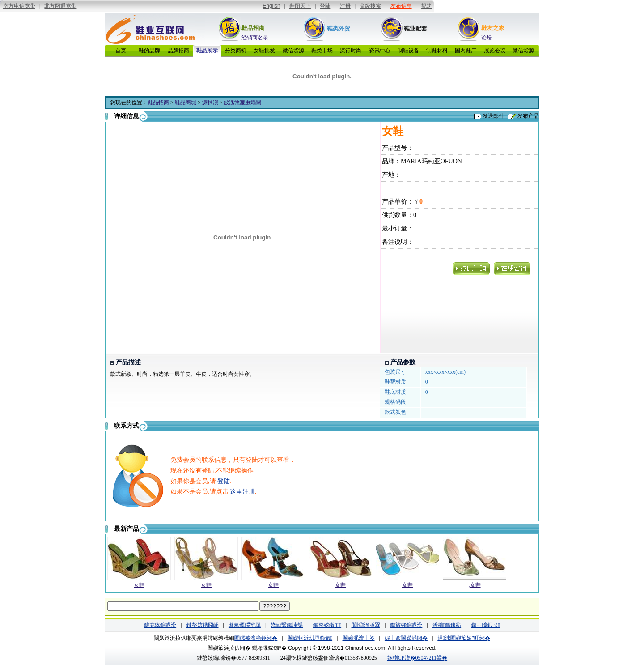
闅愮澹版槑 (366, 625)
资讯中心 (380, 51)
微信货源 (293, 51)
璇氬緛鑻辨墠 (245, 625)
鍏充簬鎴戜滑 (160, 625)
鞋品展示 (207, 51)
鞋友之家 (493, 28)
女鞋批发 (264, 51)
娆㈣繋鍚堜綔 (287, 625)
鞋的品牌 (149, 51)
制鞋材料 (437, 51)
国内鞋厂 (466, 51)
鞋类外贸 (339, 28)
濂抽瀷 (210, 102)
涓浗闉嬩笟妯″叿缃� (464, 638)
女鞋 (139, 585)
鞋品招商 (253, 28)
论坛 (487, 38)
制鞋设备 (408, 51)
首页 (121, 51)
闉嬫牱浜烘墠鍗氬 (310, 638)
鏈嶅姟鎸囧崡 (203, 625)
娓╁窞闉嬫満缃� (406, 638)
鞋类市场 (322, 51)
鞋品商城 (186, 102)
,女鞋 (475, 585)
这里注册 (242, 492)
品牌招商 (178, 51)
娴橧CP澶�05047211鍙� (417, 658)
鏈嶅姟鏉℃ (327, 625)
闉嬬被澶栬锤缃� (256, 638)
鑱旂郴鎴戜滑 (406, 625)
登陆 (224, 481)
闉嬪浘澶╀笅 (359, 638)
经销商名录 (255, 38)
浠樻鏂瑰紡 (447, 625)
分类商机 (236, 51)
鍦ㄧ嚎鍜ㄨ (486, 625)
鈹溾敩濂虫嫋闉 (242, 102)
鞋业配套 (415, 28)
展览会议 (495, 51)
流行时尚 (351, 51)
